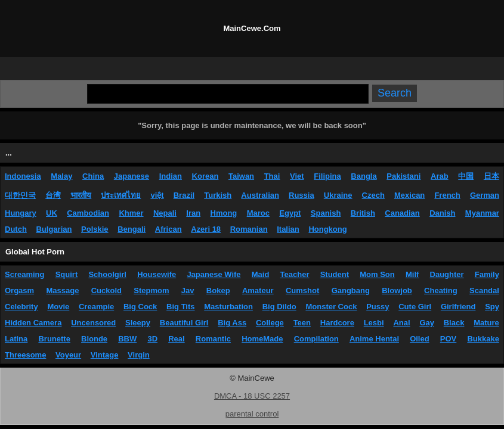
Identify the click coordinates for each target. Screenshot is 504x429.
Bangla (364, 176)
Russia (302, 195)
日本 (491, 176)
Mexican (409, 195)
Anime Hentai (374, 339)
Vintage (105, 355)
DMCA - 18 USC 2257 (252, 396)
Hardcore (337, 323)
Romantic (213, 339)
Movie (58, 307)
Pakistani (403, 176)
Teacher (295, 274)
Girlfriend (458, 307)
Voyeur (68, 355)
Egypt (290, 213)
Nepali (165, 213)
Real (176, 339)
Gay (427, 323)
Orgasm (19, 290)
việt (157, 195)
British (363, 213)
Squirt (67, 274)
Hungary (21, 213)
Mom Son (377, 274)
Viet (297, 176)
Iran (193, 213)
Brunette (54, 339)
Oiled (420, 339)
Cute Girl (415, 307)
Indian (171, 176)
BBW (127, 339)
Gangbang (351, 290)
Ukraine (338, 195)
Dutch (16, 229)
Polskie (95, 229)
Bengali (132, 229)
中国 (466, 176)
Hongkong (327, 229)
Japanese (132, 176)
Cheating (441, 290)
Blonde (94, 339)
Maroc (258, 213)
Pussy (378, 307)
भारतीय (81, 195)
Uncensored (93, 323)
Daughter (447, 274)
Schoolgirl (107, 274)
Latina (16, 339)
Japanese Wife (214, 274)
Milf (412, 274)
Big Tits (180, 307)
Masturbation (228, 307)
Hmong (224, 213)
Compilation (316, 339)
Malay (61, 176)
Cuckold (106, 290)
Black (454, 323)
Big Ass (232, 323)
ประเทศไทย (121, 195)
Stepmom (151, 290)
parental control (252, 414)
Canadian (402, 213)
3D (152, 339)
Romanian (249, 229)
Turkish (218, 195)
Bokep (218, 290)
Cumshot (302, 290)
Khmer (131, 213)
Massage (62, 290)
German (485, 195)
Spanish (326, 213)
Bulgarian (54, 229)
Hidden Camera (33, 323)
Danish (442, 213)
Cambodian (88, 213)
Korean (205, 176)
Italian (288, 229)
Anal (401, 323)
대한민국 (20, 195)
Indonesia (23, 176)
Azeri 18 (206, 229)
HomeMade (262, 339)
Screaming (24, 274)
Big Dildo (279, 307)
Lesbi (374, 323)
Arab (440, 176)
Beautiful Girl (184, 323)
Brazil (184, 195)
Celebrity (21, 307)
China (93, 176)
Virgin (139, 355)
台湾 (53, 195)
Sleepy (138, 323)
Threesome (25, 355)
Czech (373, 195)
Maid (261, 274)
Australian (260, 195)
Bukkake (483, 339)
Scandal (484, 290)
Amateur (258, 290)
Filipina (327, 176)
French (447, 195)
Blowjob (397, 290)
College (270, 323)
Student (335, 274)
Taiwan (241, 176)
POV (448, 339)
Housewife (157, 274)
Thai (272, 176)
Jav (188, 290)
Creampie (96, 307)
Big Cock (140, 307)
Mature (486, 323)
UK (52, 213)
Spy (492, 307)
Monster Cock (331, 307)
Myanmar (482, 213)
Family (487, 274)
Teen (302, 323)
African (168, 229)
